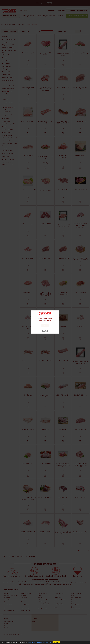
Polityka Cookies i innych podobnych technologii (40, 642)
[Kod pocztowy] (45, 326)
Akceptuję (56, 642)
